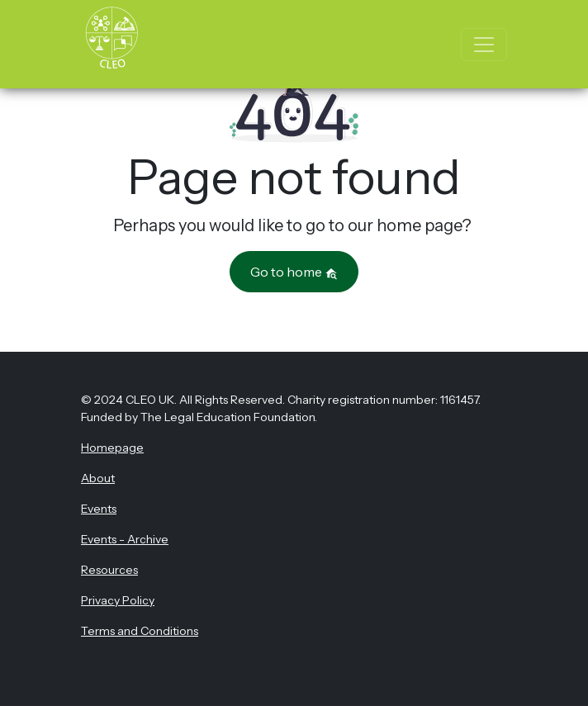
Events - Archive (125, 539)
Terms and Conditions (140, 631)
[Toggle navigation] (484, 45)
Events (99, 509)
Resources (109, 570)
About (98, 478)
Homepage (112, 448)
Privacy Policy (118, 600)
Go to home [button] (294, 272)
